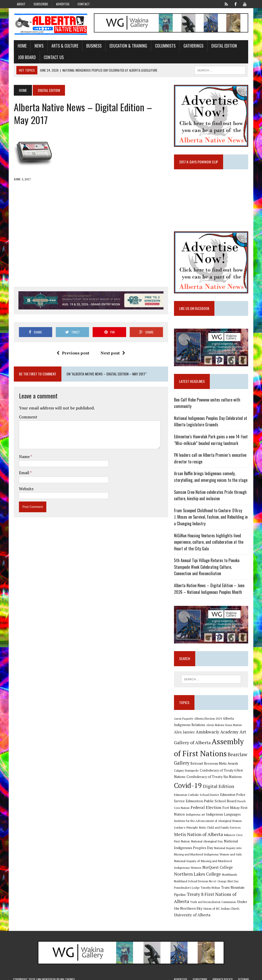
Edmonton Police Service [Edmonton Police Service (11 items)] (225, 796)
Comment (27, 417)
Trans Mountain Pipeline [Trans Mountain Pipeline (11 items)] (192, 890)
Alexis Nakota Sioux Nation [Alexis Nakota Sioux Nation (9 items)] (224, 726)
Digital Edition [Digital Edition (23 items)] (219, 788)
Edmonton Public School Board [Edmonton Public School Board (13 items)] (200, 802)
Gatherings (193, 46)
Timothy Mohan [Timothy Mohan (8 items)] (237, 883)
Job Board (26, 58)
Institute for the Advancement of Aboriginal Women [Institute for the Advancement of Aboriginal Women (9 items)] (208, 822)
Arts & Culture (64, 46)
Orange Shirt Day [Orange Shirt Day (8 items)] (189, 883)
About (21, 4)
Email (24, 473)
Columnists (165, 46)
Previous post (73, 353)
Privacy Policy (223, 975)
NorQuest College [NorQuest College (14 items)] (201, 869)
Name (24, 457)
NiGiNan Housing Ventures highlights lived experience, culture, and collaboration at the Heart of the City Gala (209, 543)
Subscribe (41, 4)
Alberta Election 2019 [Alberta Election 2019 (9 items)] (208, 720)
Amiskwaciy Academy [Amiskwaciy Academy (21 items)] (217, 733)
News (38, 46)
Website (25, 489)
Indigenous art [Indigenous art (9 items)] (196, 816)
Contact (84, 4)
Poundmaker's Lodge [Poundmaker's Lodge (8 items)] (213, 883)
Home (21, 46)
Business (93, 46)
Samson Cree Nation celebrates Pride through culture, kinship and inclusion (211, 496)
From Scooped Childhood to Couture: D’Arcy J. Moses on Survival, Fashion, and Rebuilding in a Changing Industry (211, 518)
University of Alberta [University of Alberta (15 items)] (212, 910)
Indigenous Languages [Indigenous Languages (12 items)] (224, 816)
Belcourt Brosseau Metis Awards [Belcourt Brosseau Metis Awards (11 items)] (215, 765)
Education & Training (128, 46)
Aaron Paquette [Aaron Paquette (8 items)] (184, 720)
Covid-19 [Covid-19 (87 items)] (188, 787)
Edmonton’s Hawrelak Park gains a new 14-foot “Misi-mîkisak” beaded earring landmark (211, 441)
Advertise (63, 4)
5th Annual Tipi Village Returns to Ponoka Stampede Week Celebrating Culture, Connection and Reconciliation (207, 568)
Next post (113, 353)
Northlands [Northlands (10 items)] (198, 876)
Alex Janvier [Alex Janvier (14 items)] (185, 734)
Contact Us (53, 58)
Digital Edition (223, 46)
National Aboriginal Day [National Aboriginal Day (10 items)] (207, 843)
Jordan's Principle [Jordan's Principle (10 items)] (186, 829)
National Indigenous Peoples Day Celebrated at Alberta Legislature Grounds (211, 422)
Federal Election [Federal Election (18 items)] (199, 809)
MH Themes (68, 975)
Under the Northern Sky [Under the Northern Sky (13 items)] (210, 904)
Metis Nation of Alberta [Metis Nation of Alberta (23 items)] (199, 836)
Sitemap (243, 975)
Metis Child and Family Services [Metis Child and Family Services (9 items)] (220, 829)
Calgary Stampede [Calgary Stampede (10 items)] (187, 772)
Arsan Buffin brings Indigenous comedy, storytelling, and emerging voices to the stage (211, 478)
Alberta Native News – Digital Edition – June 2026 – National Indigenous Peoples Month (209, 590)
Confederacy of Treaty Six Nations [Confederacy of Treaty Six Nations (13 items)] (214, 778)
